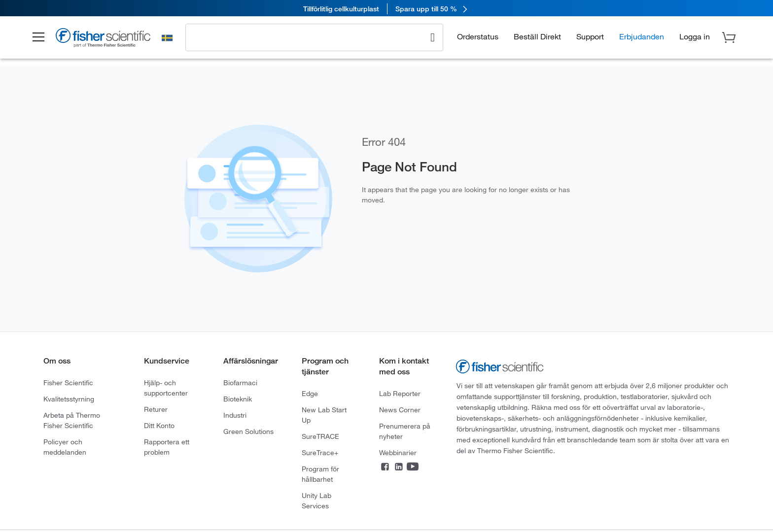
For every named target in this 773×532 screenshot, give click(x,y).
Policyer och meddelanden (65, 447)
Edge (310, 393)
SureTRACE (320, 436)
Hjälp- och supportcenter (166, 388)
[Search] (433, 37)
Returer (156, 409)
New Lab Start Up (324, 415)
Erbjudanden (642, 37)
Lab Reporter (400, 393)
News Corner (400, 410)
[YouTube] (413, 468)
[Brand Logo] (110, 40)
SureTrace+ (320, 452)
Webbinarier (398, 452)
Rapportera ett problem (167, 447)
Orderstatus (478, 37)
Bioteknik (238, 399)
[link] (386, 9)
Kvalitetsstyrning (69, 399)
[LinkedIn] (399, 468)
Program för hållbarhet (320, 474)
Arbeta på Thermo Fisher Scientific (72, 420)
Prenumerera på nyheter (405, 431)
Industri (235, 415)
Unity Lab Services (316, 500)
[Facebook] (385, 468)
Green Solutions (248, 431)
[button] (44, 38)
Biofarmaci (240, 382)
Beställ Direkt (537, 37)
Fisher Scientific (68, 382)
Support (590, 37)
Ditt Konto (159, 425)
